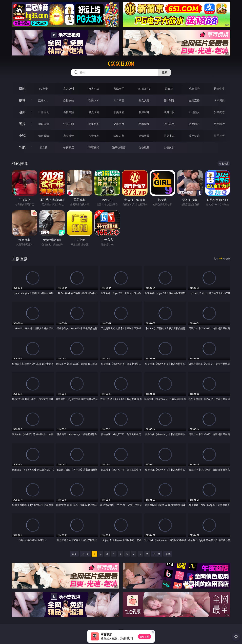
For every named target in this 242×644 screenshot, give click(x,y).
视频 (22, 100)
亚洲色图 (69, 124)
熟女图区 (194, 124)
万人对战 (94, 89)
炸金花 (169, 89)
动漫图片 (119, 124)
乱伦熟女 (194, 112)
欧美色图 (94, 124)
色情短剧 (169, 147)
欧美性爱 (119, 112)
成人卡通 (94, 112)
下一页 (157, 554)
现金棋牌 (194, 89)
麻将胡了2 (144, 89)
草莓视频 (94, 147)
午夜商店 (69, 147)
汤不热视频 (119, 147)
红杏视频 (144, 147)
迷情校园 (144, 136)
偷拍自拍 (69, 112)
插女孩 (44, 147)
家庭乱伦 (69, 136)
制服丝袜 (144, 112)
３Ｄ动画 (119, 100)
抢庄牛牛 (219, 89)
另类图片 (219, 124)
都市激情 (44, 136)
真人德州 (69, 89)
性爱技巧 (219, 136)
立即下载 (145, 637)
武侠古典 (119, 136)
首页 (74, 554)
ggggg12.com (121, 64)
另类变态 (219, 112)
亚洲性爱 (44, 112)
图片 (22, 124)
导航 (22, 147)
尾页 (168, 554)
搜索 (165, 72)
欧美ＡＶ (94, 100)
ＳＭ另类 (219, 100)
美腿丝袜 (144, 124)
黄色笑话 (194, 136)
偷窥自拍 (44, 124)
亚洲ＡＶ (44, 100)
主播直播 (194, 100)
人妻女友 (94, 136)
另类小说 (169, 136)
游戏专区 (119, 89)
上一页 (85, 554)
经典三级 (169, 112)
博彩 (22, 89)
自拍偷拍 (69, 100)
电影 (22, 112)
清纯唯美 (169, 124)
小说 (22, 136)
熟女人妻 (144, 100)
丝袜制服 (169, 100)
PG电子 (43, 89)
